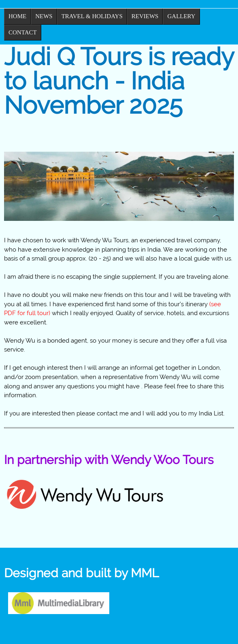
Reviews (145, 16)
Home (17, 16)
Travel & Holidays (92, 16)
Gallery (181, 16)
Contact (23, 32)
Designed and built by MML (81, 573)
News (44, 16)
